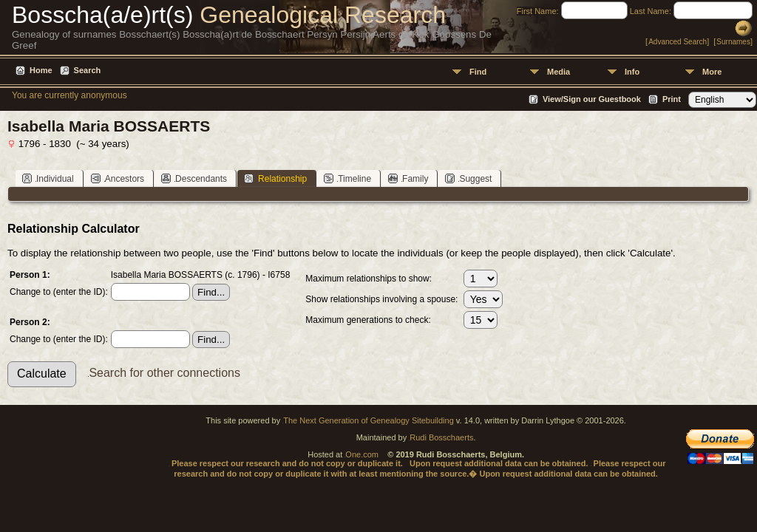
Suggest (468, 178)
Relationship (275, 178)
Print (672, 99)
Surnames (733, 42)
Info (632, 72)
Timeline (347, 178)
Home (41, 70)
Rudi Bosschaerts (441, 437)
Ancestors (118, 178)
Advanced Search (678, 42)
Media (559, 72)
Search (88, 70)
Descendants (194, 178)
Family (408, 178)
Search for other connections (164, 373)
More (712, 72)
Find (478, 72)
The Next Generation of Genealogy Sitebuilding (369, 420)
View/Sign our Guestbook (592, 99)
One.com (362, 454)
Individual (48, 178)
